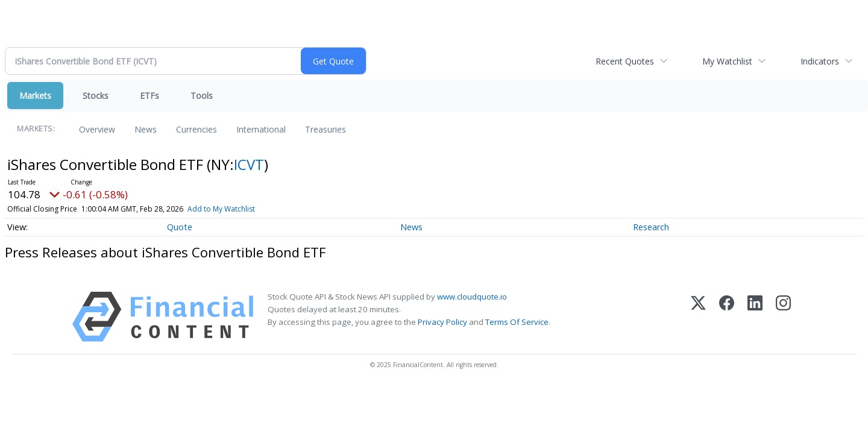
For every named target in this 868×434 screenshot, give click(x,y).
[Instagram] (783, 317)
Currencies (197, 129)
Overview (97, 129)
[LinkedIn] (755, 317)
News (146, 129)
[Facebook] (727, 317)
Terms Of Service (517, 322)
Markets (35, 96)
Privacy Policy (442, 322)
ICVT (249, 164)
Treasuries (325, 129)
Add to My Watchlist (221, 209)
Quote (180, 227)
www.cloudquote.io (472, 297)
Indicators (820, 61)
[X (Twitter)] (698, 317)
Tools (202, 96)
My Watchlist (727, 61)
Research (651, 227)
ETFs (149, 96)
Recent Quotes (625, 61)
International (261, 129)
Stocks (96, 96)
